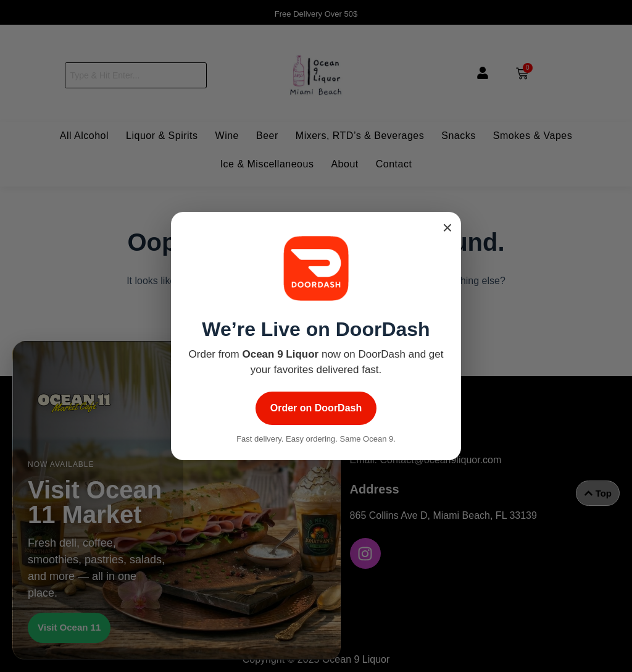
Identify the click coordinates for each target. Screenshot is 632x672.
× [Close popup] (447, 228)
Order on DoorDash (316, 408)
